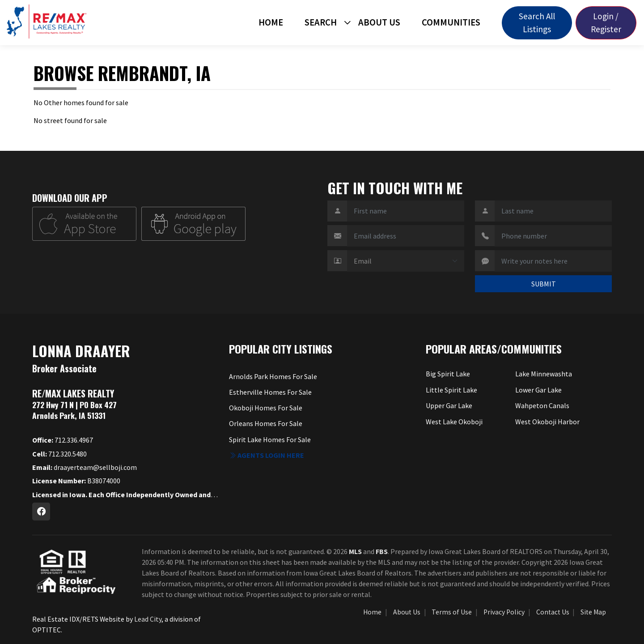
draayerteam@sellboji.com (85, 467)
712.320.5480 (59, 454)
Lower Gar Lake (538, 390)
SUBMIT (544, 284)
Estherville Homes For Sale (270, 392)
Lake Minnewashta (544, 374)
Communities (451, 22)
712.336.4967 (63, 440)
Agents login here (267, 455)
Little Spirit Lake (451, 390)
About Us (379, 22)
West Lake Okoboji (454, 422)
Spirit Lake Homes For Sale (270, 439)
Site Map (593, 612)
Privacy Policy (504, 612)
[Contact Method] (406, 261)
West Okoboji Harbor (547, 422)
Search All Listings (537, 23)
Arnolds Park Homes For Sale (273, 376)
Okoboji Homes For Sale (266, 408)
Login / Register (606, 23)
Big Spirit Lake (448, 374)
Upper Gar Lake (449, 405)
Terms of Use (452, 612)
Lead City (148, 619)
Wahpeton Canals (542, 405)
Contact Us (553, 612)
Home (271, 22)
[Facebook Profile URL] (41, 512)
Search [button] (321, 22)
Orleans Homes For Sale (266, 423)
